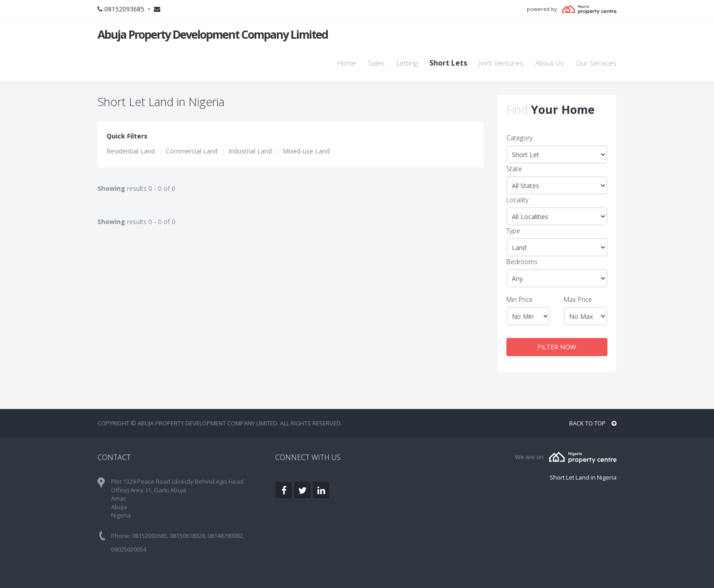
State (514, 169)
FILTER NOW (557, 347)
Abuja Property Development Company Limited (213, 34)
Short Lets (448, 63)
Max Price (578, 299)
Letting (407, 63)
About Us (549, 63)
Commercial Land (192, 151)
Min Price (520, 299)
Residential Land (131, 151)
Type (513, 231)
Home (347, 63)
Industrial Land (250, 151)
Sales (376, 63)
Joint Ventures (501, 63)
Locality (517, 200)
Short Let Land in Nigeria (583, 477)
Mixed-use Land (306, 151)
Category (519, 138)
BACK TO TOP (593, 423)
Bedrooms (522, 262)
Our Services (596, 63)
